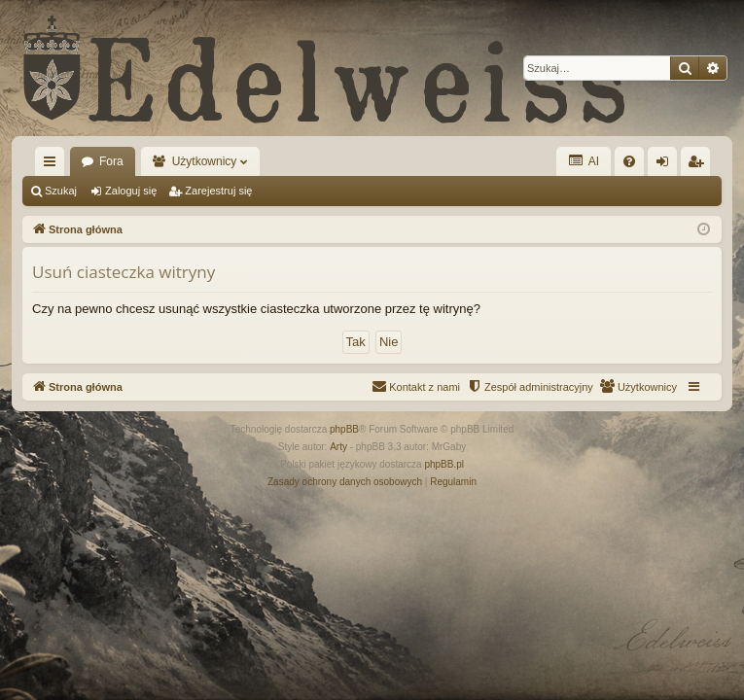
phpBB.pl (444, 464)
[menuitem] (629, 161)
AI (584, 161)
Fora (111, 161)
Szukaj (61, 191)
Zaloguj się (131, 191)
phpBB (344, 429)
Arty (338, 447)
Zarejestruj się (218, 191)
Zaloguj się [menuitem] (667, 165)
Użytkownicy (205, 161)
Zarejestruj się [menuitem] (699, 165)
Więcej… (53, 165)
